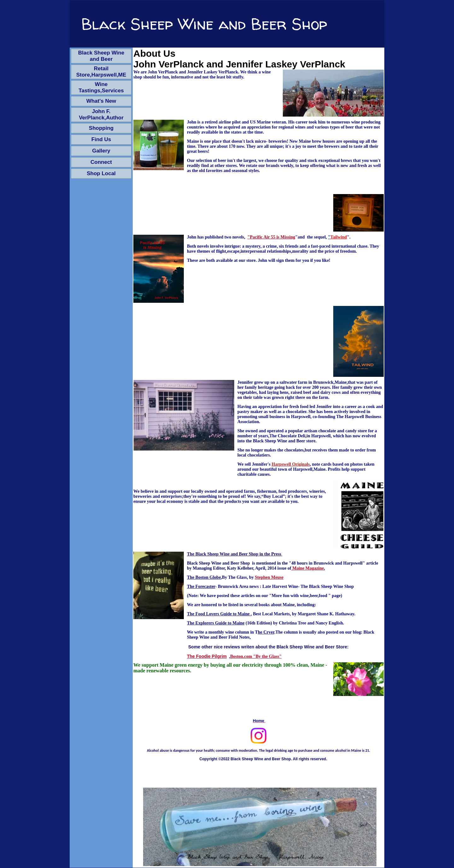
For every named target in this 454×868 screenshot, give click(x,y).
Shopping (101, 128)
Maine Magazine (308, 568)
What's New (101, 101)
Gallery (101, 151)
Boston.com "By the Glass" (256, 656)
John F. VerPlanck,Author (101, 115)
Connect (101, 162)
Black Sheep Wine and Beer (101, 56)
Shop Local (101, 173)
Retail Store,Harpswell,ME (101, 72)
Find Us (101, 139)
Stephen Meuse (269, 577)
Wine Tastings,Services (101, 87)
